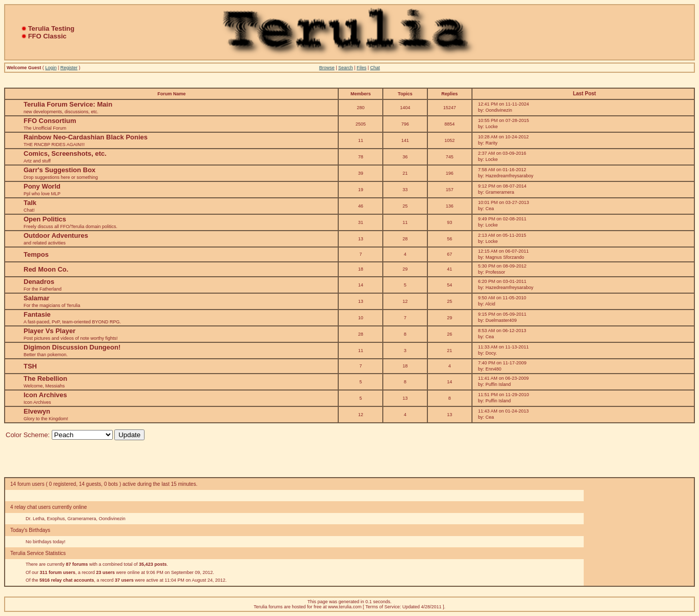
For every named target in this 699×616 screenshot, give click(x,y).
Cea (490, 209)
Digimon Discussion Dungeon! (72, 347)
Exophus (56, 519)
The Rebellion (45, 378)
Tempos (36, 254)
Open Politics (45, 219)
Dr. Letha (35, 519)
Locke (491, 127)
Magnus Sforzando (505, 257)
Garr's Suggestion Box (59, 170)
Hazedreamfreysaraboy (509, 176)
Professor (495, 272)
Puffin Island (498, 384)
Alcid (490, 304)
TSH (30, 366)
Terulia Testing (52, 28)
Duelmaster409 (501, 320)
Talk (30, 203)
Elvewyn (37, 411)
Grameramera (500, 192)
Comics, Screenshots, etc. (65, 153)
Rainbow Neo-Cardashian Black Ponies (86, 137)
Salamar (37, 298)
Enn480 (493, 369)
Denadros (39, 282)
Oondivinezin (499, 110)
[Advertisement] (640, 532)
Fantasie (37, 314)
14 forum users (27, 484)
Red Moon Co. (46, 269)
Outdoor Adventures (56, 235)
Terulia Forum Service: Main (68, 104)
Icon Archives (45, 395)
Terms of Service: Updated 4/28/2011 (404, 607)
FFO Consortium (50, 121)
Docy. (491, 353)
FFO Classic (47, 36)
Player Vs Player (49, 331)
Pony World (42, 186)
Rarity (491, 143)
